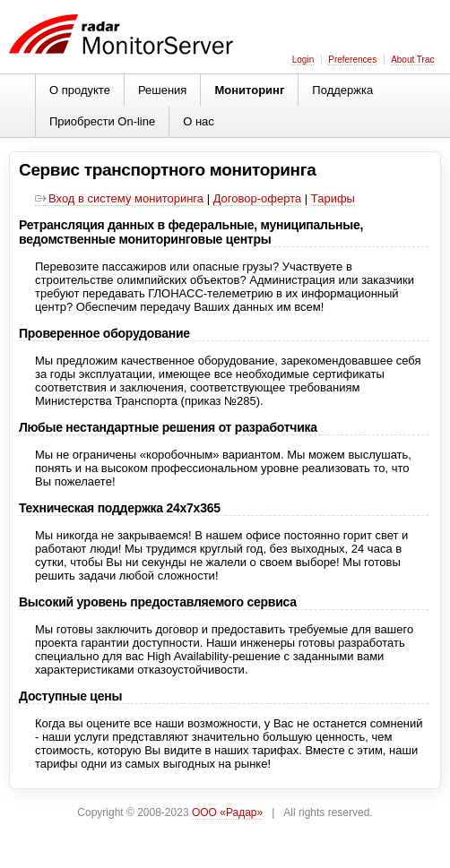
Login (303, 60)
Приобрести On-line (102, 121)
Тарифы (333, 198)
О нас (199, 121)
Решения (162, 90)
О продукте (80, 90)
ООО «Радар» (227, 812)
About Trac (412, 60)
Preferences (352, 60)
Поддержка (342, 90)
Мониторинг (249, 90)
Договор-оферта (258, 198)
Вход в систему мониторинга (119, 198)
